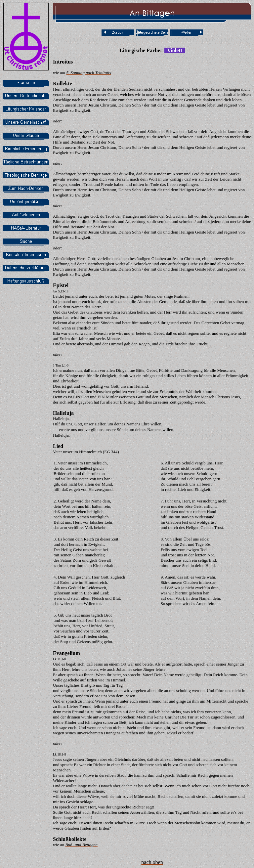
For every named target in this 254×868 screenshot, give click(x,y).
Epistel (61, 285)
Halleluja (63, 413)
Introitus (63, 62)
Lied (58, 446)
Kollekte (63, 84)
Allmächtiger (64, 174)
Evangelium (66, 653)
